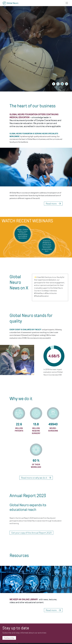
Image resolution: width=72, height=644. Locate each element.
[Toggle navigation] (67, 3)
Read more (53, 610)
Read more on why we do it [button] (36, 478)
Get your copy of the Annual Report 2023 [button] (31, 533)
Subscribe (9, 638)
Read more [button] (53, 204)
